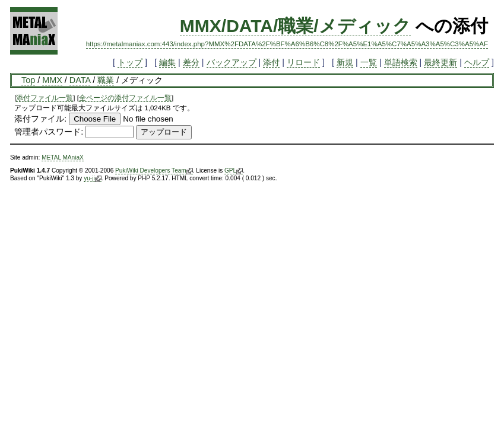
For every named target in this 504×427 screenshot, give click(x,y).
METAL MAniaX (63, 157)
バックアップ (232, 62)
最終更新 (440, 62)
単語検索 (401, 62)
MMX (52, 80)
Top (28, 80)
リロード (303, 62)
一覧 (369, 62)
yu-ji (92, 179)
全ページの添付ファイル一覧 (125, 98)
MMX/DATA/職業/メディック (295, 26)
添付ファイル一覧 (45, 98)
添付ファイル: (40, 119)
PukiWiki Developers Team (154, 171)
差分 (191, 62)
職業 (106, 80)
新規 (345, 62)
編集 (167, 62)
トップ (130, 62)
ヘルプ (477, 62)
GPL (234, 171)
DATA (80, 80)
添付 (271, 62)
